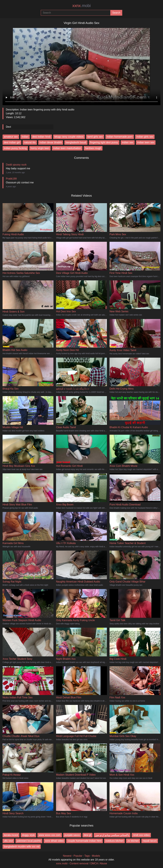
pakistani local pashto (29, 841)
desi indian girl (12, 142)
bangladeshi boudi (76, 142)
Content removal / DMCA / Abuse (88, 863)
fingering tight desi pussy (104, 142)
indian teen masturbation (67, 148)
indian (25, 137)
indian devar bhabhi (51, 142)
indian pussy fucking (15, 148)
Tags (87, 856)
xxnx (81, 6)
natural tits (30, 142)
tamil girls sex (95, 137)
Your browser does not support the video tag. (81, 65)
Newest (67, 856)
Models (96, 856)
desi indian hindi (41, 137)
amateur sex (11, 137)
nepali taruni (150, 841)
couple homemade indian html (84, 841)
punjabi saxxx (72, 835)
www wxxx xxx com (50, 835)
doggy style (28, 835)
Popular (78, 856)
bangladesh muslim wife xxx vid (22, 847)
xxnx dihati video (54, 841)
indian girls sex (145, 137)
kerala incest (11, 835)
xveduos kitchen (115, 841)
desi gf (87, 835)
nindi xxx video (141, 835)
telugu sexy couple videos (69, 137)
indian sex (128, 142)
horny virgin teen (40, 148)
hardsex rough (93, 148)
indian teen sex (146, 142)
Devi (8, 127)
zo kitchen (133, 841)
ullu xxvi (8, 841)
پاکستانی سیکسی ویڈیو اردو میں (112, 835)
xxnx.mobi (62, 863)
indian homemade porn (120, 137)
